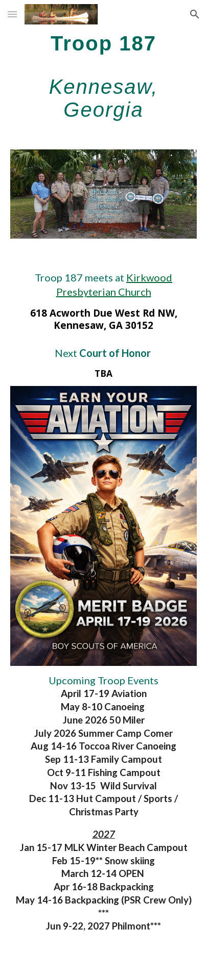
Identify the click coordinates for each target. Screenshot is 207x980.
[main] (103, 76)
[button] (12, 14)
